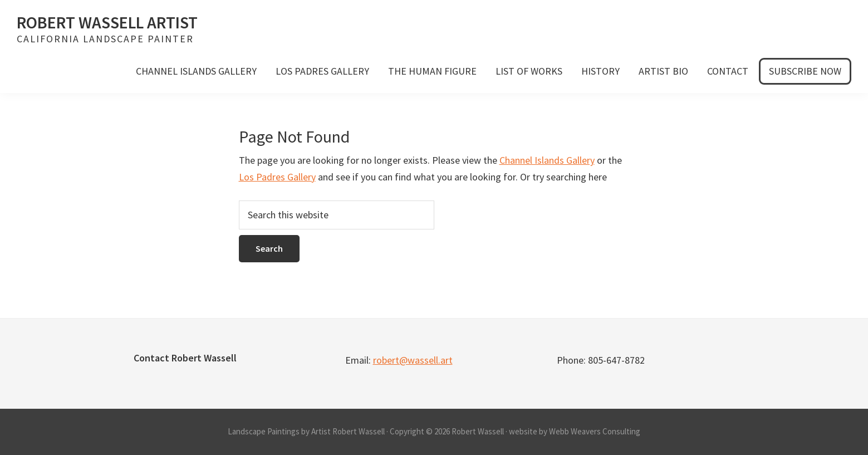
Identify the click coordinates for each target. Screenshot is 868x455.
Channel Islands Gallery (547, 160)
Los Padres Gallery (277, 177)
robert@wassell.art (413, 360)
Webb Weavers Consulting (595, 431)
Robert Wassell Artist (107, 22)
